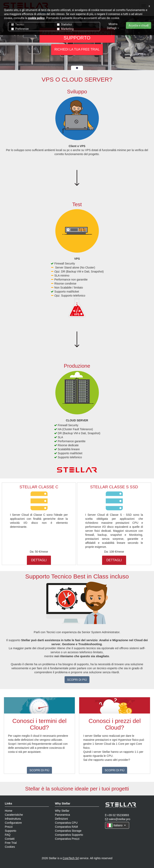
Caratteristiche (14, 815)
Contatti (10, 839)
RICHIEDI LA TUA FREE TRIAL (77, 49)
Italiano (116, 825)
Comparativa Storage (68, 831)
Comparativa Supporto (69, 835)
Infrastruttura (13, 819)
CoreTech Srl (71, 858)
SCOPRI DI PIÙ (77, 680)
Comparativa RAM (66, 827)
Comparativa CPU (66, 823)
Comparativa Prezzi (67, 839)
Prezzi (9, 827)
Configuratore (13, 823)
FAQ (8, 835)
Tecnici (18, 24)
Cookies (10, 847)
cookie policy (36, 18)
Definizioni (61, 819)
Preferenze (20, 29)
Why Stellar (62, 811)
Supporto (11, 831)
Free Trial (11, 843)
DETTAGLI (39, 560)
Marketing (65, 29)
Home (9, 811)
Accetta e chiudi (139, 25)
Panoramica (62, 815)
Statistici (64, 24)
